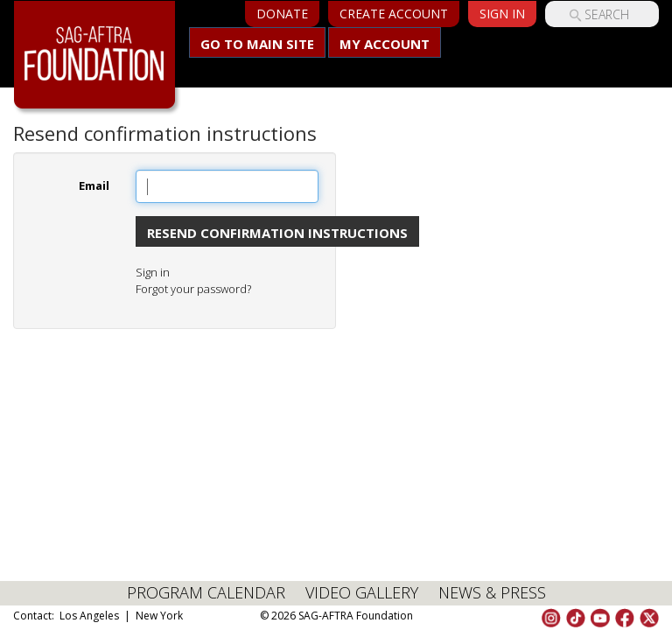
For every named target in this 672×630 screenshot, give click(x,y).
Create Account (394, 14)
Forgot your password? (193, 289)
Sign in (153, 272)
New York (159, 616)
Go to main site (257, 44)
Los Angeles (89, 616)
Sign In (502, 14)
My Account (385, 44)
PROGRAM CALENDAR (206, 592)
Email (94, 185)
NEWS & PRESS (492, 592)
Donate (282, 14)
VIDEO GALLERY (362, 592)
